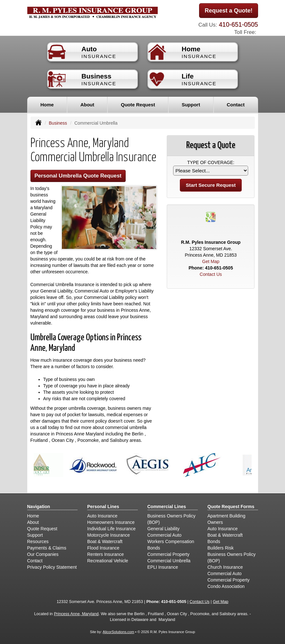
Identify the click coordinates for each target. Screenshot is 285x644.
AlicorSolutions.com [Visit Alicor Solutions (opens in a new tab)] (118, 632)
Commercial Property (168, 554)
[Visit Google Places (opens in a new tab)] (211, 217)
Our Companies (43, 554)
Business (58, 123)
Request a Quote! (228, 11)
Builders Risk (221, 548)
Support (35, 535)
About (87, 105)
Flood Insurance (103, 548)
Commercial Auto (165, 535)
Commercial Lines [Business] (167, 507)
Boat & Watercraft (105, 541)
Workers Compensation (171, 541)
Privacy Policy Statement (52, 567)
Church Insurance (225, 567)
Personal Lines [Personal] (103, 507)
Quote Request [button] (138, 105)
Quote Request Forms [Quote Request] (231, 507)
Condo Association (226, 586)
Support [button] (191, 105)
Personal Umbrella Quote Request (78, 176)
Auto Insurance (102, 516)
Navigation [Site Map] (39, 507)
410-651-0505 (238, 24)
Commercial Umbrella (169, 561)
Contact (236, 105)
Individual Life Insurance (111, 529)
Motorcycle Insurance (109, 535)
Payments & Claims (47, 548)
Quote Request (42, 529)
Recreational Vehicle (108, 561)
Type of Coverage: (211, 162)
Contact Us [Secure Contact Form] (211, 274)
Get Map (211, 261)
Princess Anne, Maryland (76, 614)
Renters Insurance (105, 554)
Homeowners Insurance (111, 522)
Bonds (154, 548)
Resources (38, 541)
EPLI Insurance (163, 567)
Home (47, 105)
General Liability (163, 529)
